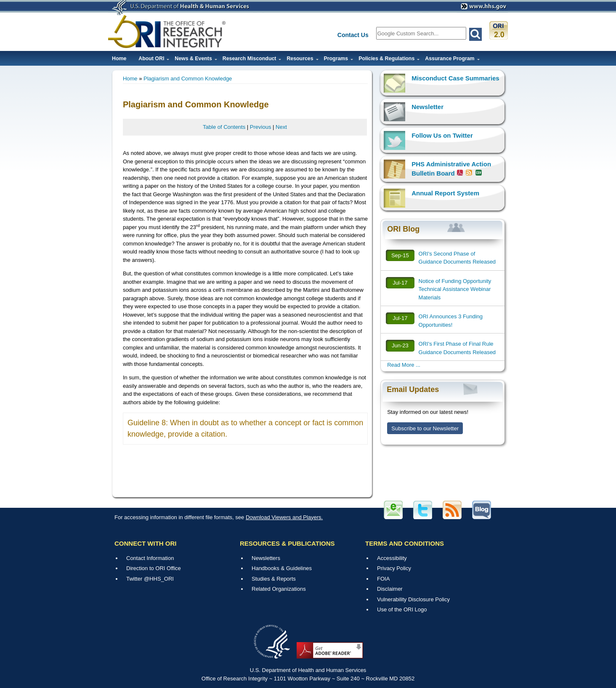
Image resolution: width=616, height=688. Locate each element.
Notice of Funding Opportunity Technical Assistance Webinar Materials (455, 289)
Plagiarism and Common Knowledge (188, 79)
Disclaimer (390, 589)
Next (281, 127)
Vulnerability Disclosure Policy (413, 599)
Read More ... (404, 365)
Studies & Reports (274, 579)
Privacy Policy (394, 568)
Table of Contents (224, 127)
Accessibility (392, 558)
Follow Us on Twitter (442, 135)
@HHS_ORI (159, 579)
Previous (261, 127)
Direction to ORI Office (154, 568)
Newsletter (427, 107)
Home (119, 59)
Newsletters (266, 558)
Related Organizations (279, 589)
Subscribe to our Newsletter (425, 428)
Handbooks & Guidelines (282, 568)
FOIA (383, 579)
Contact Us (353, 35)
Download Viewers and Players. (284, 517)
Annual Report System (445, 193)
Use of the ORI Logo (402, 609)
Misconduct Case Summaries (455, 78)
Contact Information (150, 558)
